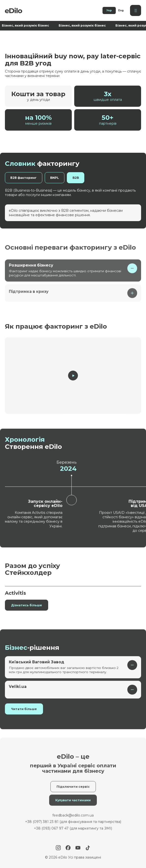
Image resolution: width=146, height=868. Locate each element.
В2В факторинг (24, 178)
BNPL (57, 178)
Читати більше (24, 716)
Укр (109, 10)
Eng (121, 10)
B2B (79, 178)
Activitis (15, 600)
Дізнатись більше (27, 612)
